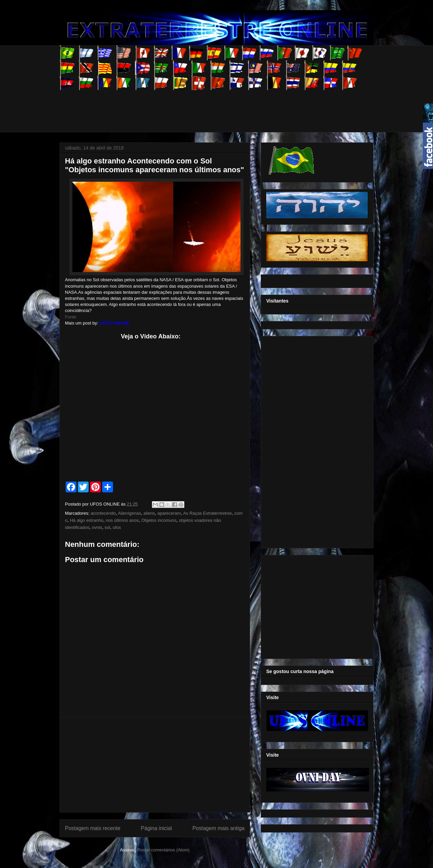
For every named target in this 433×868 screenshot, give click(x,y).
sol (107, 527)
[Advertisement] (183, 105)
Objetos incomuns (159, 520)
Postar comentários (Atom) (163, 850)
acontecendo (103, 513)
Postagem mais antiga (219, 828)
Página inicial (156, 828)
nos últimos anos (122, 520)
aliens (149, 513)
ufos (117, 527)
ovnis (97, 527)
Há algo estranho (86, 520)
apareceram (169, 513)
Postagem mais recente (93, 828)
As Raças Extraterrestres (208, 513)
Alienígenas (130, 513)
